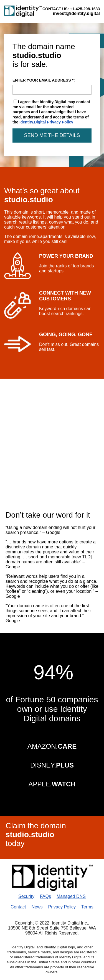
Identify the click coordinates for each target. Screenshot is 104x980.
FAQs (45, 896)
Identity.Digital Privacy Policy (46, 122)
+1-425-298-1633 (85, 9)
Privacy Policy (62, 907)
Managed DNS (71, 896)
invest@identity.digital (76, 13)
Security (26, 896)
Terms (87, 907)
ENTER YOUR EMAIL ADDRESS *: (52, 86)
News (37, 907)
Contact (18, 907)
